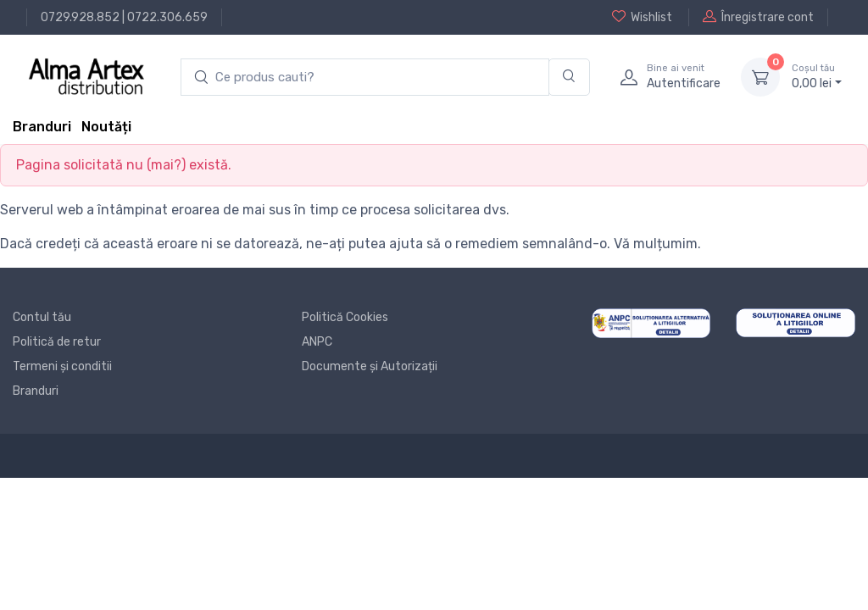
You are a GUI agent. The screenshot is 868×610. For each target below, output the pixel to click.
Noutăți (106, 127)
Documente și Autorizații (370, 366)
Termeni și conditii (62, 366)
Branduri (42, 127)
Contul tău (42, 317)
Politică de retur (57, 342)
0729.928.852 (80, 17)
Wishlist (642, 17)
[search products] (365, 78)
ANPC (317, 342)
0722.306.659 (167, 17)
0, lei (817, 76)
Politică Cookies (345, 317)
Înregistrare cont (758, 17)
